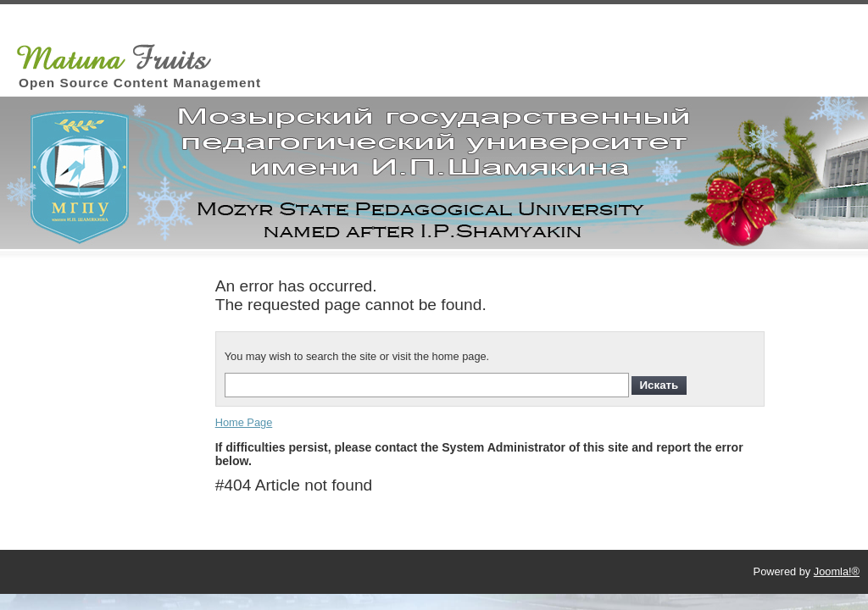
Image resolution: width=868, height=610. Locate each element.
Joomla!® (837, 571)
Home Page (244, 422)
